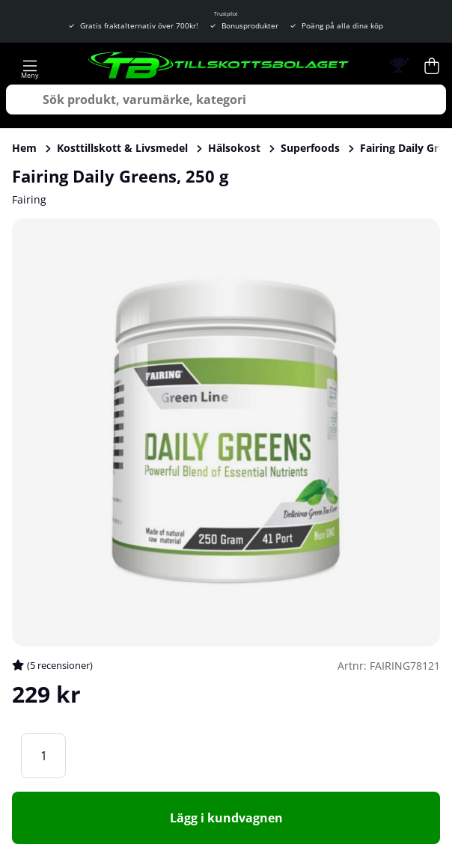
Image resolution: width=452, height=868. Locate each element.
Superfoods (310, 148)
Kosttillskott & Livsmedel (122, 148)
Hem (24, 148)
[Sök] (226, 100)
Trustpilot (226, 14)
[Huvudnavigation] (30, 66)
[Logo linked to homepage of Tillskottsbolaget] (219, 66)
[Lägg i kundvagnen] (226, 818)
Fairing (29, 199)
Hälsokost (234, 148)
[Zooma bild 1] (226, 433)
